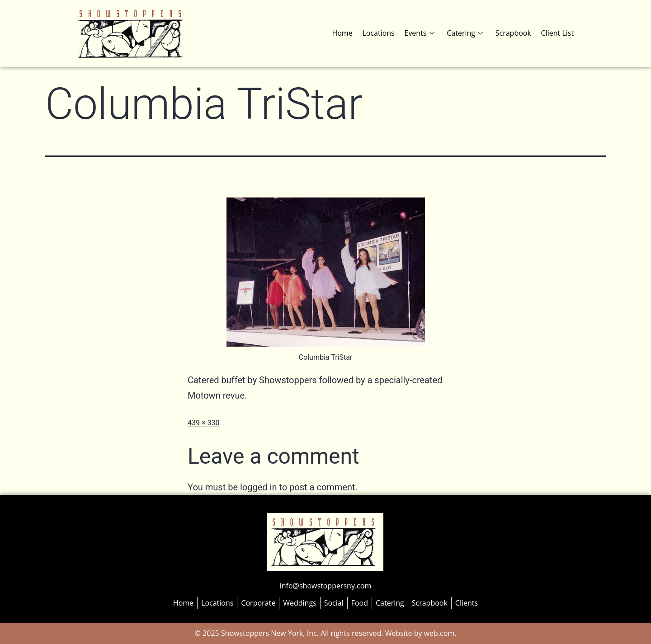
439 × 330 (203, 423)
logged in (258, 487)
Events (422, 33)
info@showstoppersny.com (325, 586)
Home (347, 33)
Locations (382, 33)
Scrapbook (514, 33)
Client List (558, 33)
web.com (439, 633)
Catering (467, 33)
